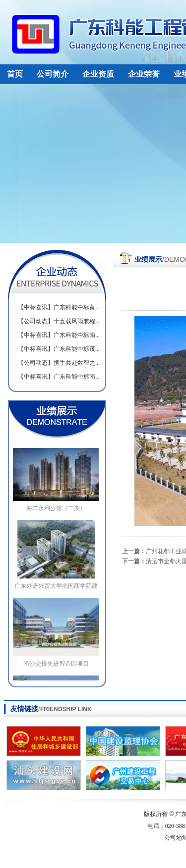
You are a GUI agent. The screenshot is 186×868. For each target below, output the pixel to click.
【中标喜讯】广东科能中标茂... (59, 349)
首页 (15, 74)
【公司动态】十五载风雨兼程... (59, 321)
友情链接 (51, 709)
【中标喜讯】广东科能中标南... (59, 335)
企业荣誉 (144, 74)
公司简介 (53, 74)
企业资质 (98, 74)
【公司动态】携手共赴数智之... (59, 363)
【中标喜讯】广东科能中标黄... (59, 307)
